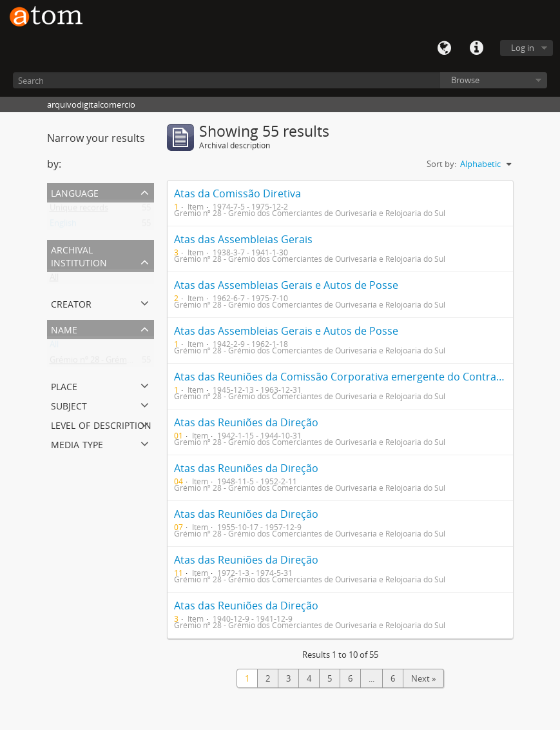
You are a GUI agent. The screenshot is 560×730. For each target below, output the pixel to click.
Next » (423, 678)
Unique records (79, 210)
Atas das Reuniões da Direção (246, 422)
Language (444, 48)
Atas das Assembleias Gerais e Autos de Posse (286, 285)
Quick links (476, 48)
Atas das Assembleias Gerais (243, 239)
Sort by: (441, 164)
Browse (465, 80)
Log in (523, 48)
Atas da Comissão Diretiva (237, 193)
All (54, 280)
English (63, 226)
